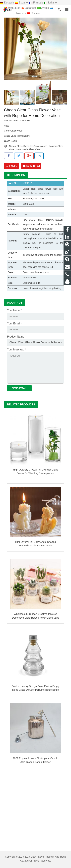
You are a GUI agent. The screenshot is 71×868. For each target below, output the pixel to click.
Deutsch (7, 3)
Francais (37, 3)
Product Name (16, 337)
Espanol (22, 3)
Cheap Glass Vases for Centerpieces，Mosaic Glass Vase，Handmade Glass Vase (36, 146)
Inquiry (11, 166)
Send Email (31, 166)
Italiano (50, 3)
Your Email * (14, 324)
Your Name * (15, 310)
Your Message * (16, 350)
